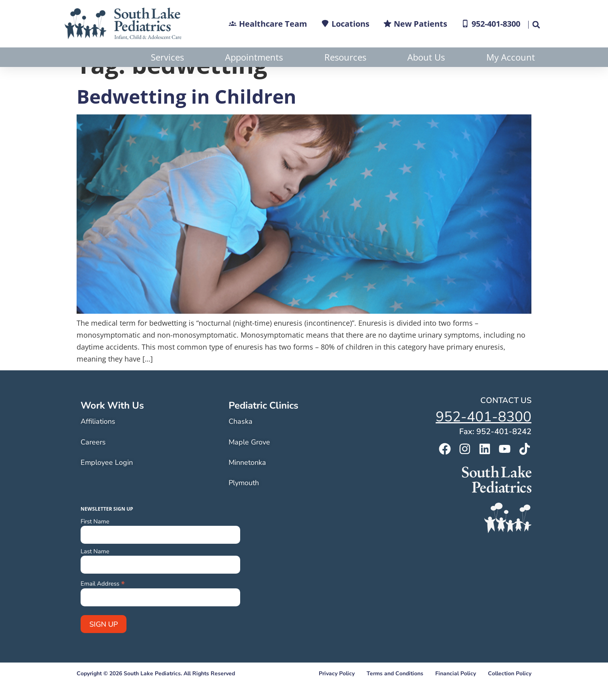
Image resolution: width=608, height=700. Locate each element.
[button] (536, 25)
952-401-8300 (484, 436)
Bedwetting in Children (187, 116)
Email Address (103, 603)
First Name (95, 541)
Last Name (95, 571)
